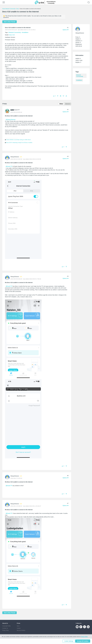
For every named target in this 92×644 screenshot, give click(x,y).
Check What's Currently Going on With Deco (18, 140)
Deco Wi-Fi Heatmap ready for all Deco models (19, 143)
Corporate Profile (6, 626)
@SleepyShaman (11, 120)
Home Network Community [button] (51, 2)
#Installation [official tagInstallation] (25, 32)
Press (18, 623)
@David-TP (9, 167)
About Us (5, 623)
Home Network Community (9, 9)
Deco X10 (12, 35)
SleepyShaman (15, 157)
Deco (18, 9)
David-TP (17, 110)
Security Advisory (21, 630)
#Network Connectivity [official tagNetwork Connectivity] (15, 32)
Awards (19, 628)
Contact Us (5, 628)
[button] (66, 96)
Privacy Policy (6, 630)
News (18, 626)
